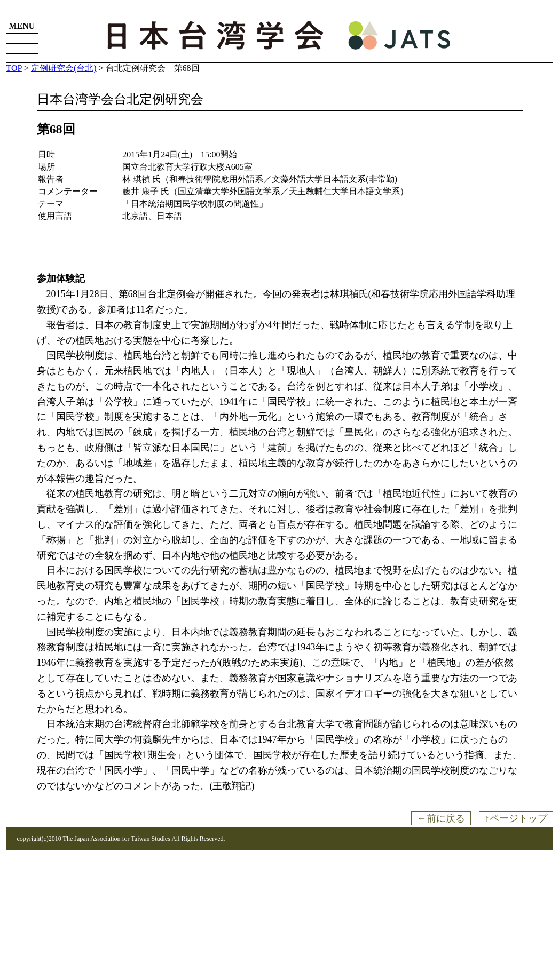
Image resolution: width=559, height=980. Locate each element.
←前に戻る (441, 818)
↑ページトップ (516, 818)
